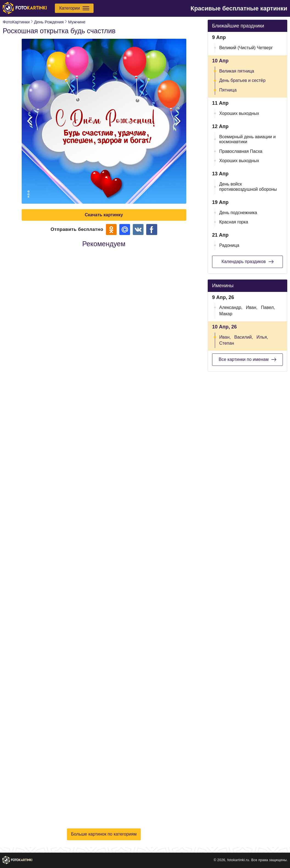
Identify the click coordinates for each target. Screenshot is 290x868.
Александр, (231, 307)
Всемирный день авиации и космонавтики (247, 139)
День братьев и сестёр (242, 80)
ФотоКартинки (16, 22)
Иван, (252, 307)
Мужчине (77, 22)
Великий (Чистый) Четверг (246, 48)
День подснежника (238, 213)
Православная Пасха (241, 151)
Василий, (244, 337)
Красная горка (234, 222)
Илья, (262, 337)
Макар (226, 314)
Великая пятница (237, 71)
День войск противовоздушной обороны (248, 186)
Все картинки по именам (247, 360)
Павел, (268, 307)
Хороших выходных (239, 113)
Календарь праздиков (247, 262)
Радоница (229, 245)
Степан (227, 343)
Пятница (228, 90)
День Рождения (49, 22)
